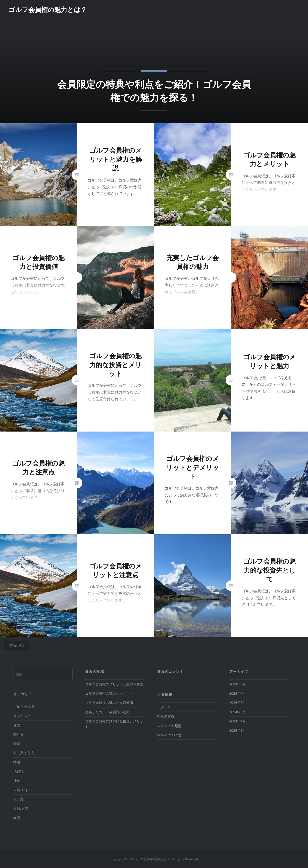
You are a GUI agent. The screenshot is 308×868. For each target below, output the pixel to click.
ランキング (22, 716)
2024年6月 (238, 702)
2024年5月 (238, 712)
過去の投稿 (17, 645)
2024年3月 (238, 730)
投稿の (166, 716)
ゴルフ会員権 (24, 706)
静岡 (17, 818)
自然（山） (22, 790)
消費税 (18, 771)
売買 (17, 744)
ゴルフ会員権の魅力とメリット (109, 693)
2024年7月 (238, 693)
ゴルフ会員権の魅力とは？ (48, 10)
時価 (17, 762)
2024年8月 (238, 684)
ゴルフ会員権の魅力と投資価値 (109, 702)
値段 (17, 725)
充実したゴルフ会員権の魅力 (107, 712)
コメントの (169, 725)
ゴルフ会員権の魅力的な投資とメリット (114, 724)
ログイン (164, 707)
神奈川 (18, 781)
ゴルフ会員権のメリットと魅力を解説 (114, 684)
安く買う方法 (24, 753)
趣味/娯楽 (21, 808)
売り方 (18, 734)
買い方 (18, 799)
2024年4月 (238, 721)
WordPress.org (169, 735)
